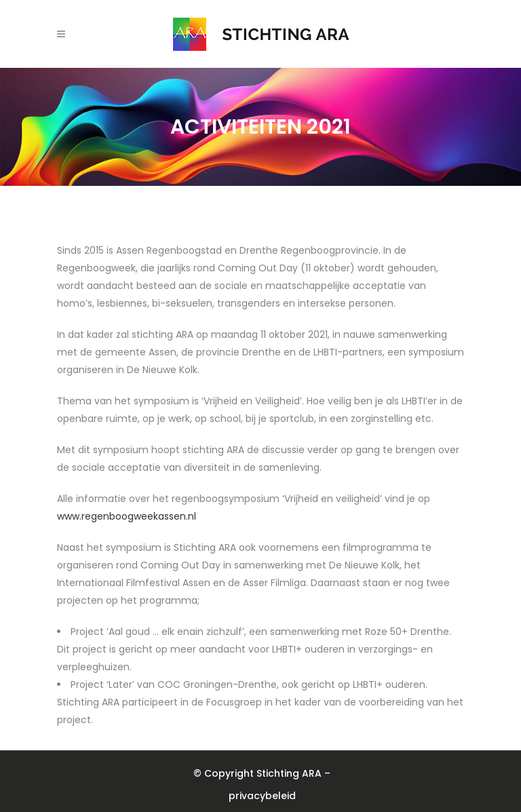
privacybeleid (262, 796)
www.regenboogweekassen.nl (127, 516)
